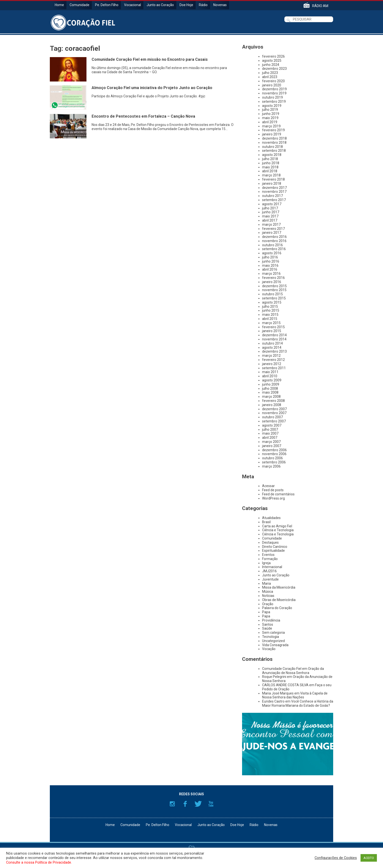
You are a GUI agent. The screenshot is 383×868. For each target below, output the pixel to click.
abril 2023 (270, 77)
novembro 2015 (274, 290)
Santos (268, 624)
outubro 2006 (272, 458)
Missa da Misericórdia (279, 587)
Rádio (203, 5)
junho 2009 (271, 384)
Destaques (270, 542)
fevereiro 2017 (273, 229)
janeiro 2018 (272, 184)
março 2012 (271, 356)
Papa (266, 612)
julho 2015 (270, 306)
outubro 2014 (272, 343)
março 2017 (271, 225)
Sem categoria (273, 633)
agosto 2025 (272, 61)
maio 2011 (270, 372)
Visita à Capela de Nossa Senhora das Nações (295, 695)
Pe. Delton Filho (107, 5)
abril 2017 (270, 220)
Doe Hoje (186, 5)
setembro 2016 (274, 249)
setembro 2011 (274, 368)
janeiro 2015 (272, 331)
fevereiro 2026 (273, 56)
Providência (271, 620)
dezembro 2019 (274, 89)
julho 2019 (270, 110)
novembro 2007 (274, 413)
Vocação (269, 649)
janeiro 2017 (272, 233)
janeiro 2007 (272, 446)
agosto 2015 (272, 302)
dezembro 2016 (274, 237)
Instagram (172, 804)
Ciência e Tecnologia (278, 530)
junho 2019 (271, 114)
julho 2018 (270, 159)
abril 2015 (270, 319)
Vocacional (133, 5)
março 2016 (271, 274)
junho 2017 (271, 212)
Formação (270, 559)
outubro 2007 (272, 417)
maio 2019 (270, 118)
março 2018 (271, 175)
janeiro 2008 (272, 405)
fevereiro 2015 (273, 327)
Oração (268, 604)
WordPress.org (273, 498)
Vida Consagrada (275, 645)
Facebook (185, 804)
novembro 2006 (274, 454)
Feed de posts (273, 490)
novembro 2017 (274, 192)
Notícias (268, 596)
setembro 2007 (274, 421)
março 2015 (271, 323)
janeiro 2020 (272, 85)
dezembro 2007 (274, 409)
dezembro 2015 (274, 286)
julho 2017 (270, 208)
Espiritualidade (273, 551)
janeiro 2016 (272, 282)
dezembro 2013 (274, 351)
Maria (266, 583)
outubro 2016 (272, 245)
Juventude (270, 579)
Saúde (267, 628)
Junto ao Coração (160, 5)
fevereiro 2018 (273, 179)
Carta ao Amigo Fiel (277, 526)
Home (59, 5)
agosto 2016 (272, 253)
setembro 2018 (274, 151)
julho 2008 (270, 388)
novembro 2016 (274, 241)
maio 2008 (270, 392)
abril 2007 (270, 438)
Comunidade (80, 5)
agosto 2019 (272, 106)
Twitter (198, 804)
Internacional (272, 567)
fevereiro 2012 (273, 360)
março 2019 (271, 126)
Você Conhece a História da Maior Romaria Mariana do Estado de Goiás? (298, 703)
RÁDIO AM (320, 6)
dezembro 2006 (274, 450)
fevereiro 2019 (273, 130)
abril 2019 (270, 122)
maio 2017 (270, 216)
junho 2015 (271, 310)
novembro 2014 (274, 339)
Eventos (268, 555)
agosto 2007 (272, 425)
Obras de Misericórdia (279, 600)
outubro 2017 (272, 196)
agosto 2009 (272, 380)
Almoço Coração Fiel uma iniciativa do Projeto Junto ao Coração (152, 88)
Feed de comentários (278, 494)
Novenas (220, 5)
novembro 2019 (274, 93)
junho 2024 (271, 65)
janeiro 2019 (272, 134)
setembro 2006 (274, 462)
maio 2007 (270, 433)
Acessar (268, 486)
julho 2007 (270, 429)
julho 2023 (270, 73)
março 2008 (271, 397)
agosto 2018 (272, 155)
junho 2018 (271, 163)
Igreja (266, 563)
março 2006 (271, 466)
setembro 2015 (274, 298)
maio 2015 (270, 315)
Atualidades (271, 518)
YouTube (211, 804)
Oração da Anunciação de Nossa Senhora (293, 671)
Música (268, 592)
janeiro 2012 (272, 364)
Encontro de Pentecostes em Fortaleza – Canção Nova (143, 116)
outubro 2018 (272, 147)
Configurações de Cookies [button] (336, 858)
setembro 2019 (274, 102)
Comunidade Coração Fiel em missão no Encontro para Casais (150, 59)
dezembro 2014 (274, 335)
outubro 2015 (272, 294)
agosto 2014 (272, 347)
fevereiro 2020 (273, 81)
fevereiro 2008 (273, 401)
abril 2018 (270, 171)
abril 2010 (270, 376)
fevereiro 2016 (273, 278)
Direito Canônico (275, 547)
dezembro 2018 (274, 138)
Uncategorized (273, 641)
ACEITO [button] (369, 858)
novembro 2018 (274, 143)
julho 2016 (270, 257)
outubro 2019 (272, 97)
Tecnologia (271, 637)
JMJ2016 (269, 571)
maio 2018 (270, 167)
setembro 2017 (274, 200)
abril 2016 (270, 269)
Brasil (266, 522)
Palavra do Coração (277, 608)
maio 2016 (270, 266)
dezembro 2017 (274, 188)
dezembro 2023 (274, 69)
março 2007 (271, 442)
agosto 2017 (272, 204)
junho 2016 (271, 261)
